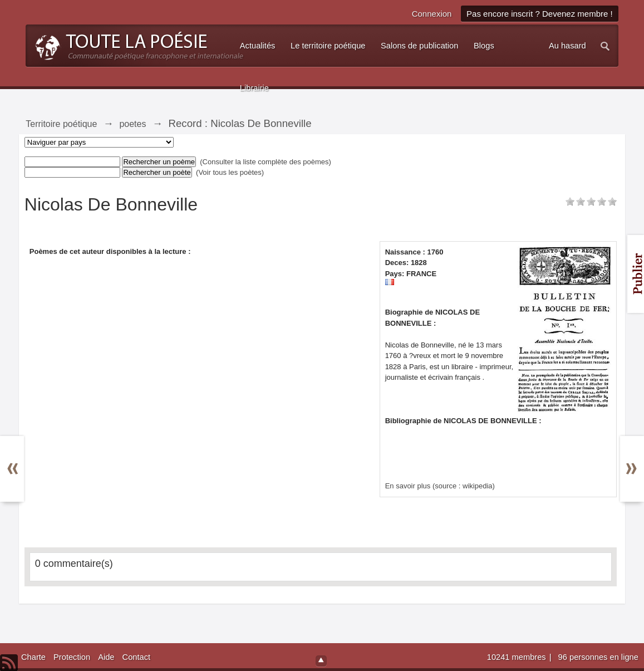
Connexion (432, 14)
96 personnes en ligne (598, 657)
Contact (137, 657)
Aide (106, 657)
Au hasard (567, 46)
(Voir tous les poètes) (230, 172)
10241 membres (518, 657)
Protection (72, 657)
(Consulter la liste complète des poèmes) (266, 162)
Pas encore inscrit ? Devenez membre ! (540, 14)
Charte (33, 657)
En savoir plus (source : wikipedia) (440, 486)
